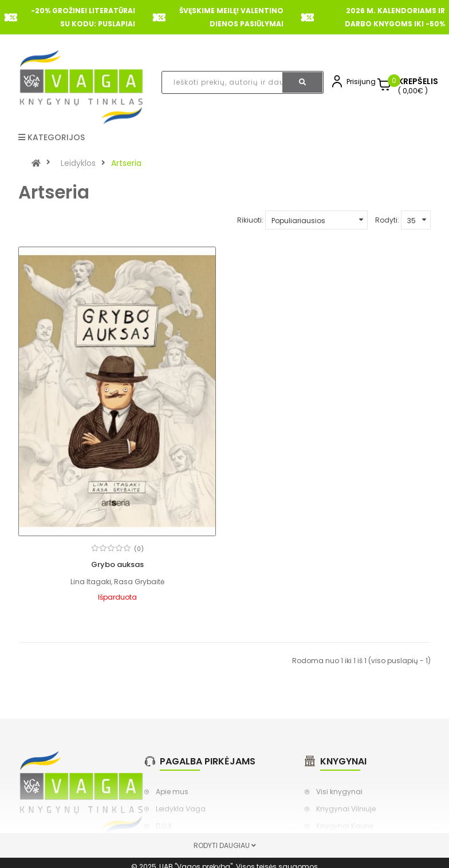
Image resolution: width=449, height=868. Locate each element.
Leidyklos (78, 163)
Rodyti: (387, 220)
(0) (139, 549)
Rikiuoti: (250, 220)
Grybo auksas (117, 564)
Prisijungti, (364, 82)
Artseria (126, 163)
